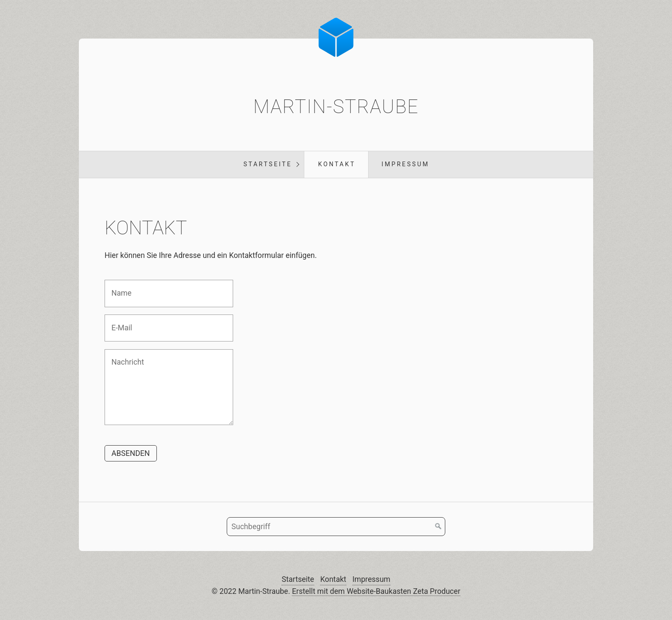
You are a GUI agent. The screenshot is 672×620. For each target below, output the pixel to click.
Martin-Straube (336, 107)
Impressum (405, 164)
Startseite (268, 164)
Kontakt (337, 164)
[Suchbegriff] (336, 527)
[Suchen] (438, 527)
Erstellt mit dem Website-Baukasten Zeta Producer (376, 591)
